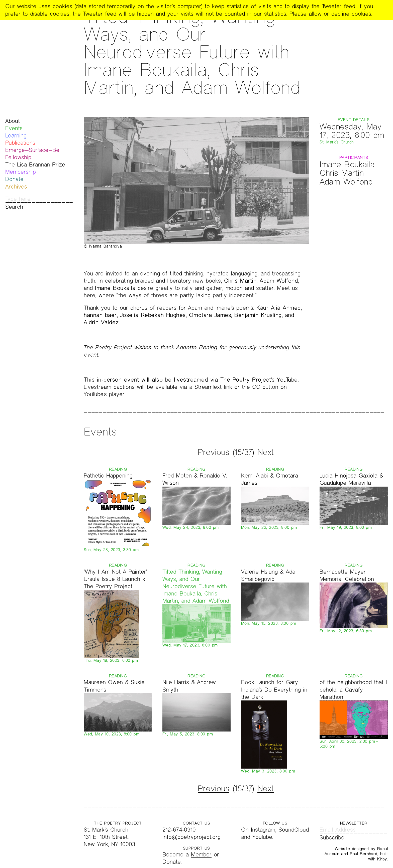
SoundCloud (294, 830)
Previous (213, 452)
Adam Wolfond (346, 181)
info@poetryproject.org (191, 837)
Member (201, 854)
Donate (14, 179)
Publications (20, 143)
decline (340, 14)
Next (266, 452)
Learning (16, 135)
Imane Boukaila (347, 164)
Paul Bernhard (364, 854)
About (13, 121)
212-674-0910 (179, 830)
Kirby (382, 859)
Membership (21, 172)
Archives (16, 186)
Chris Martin (341, 173)
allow (315, 14)
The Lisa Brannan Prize (35, 164)
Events (14, 128)
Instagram (263, 830)
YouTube (287, 380)
